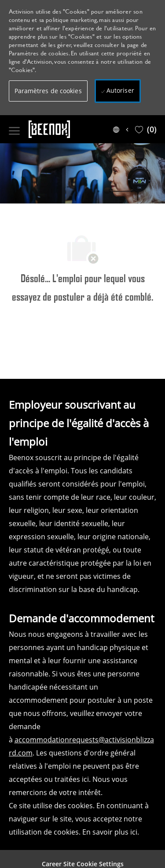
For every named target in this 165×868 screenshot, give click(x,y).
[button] (48, 91)
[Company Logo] (66, 129)
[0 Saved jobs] (146, 129)
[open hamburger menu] (14, 129)
